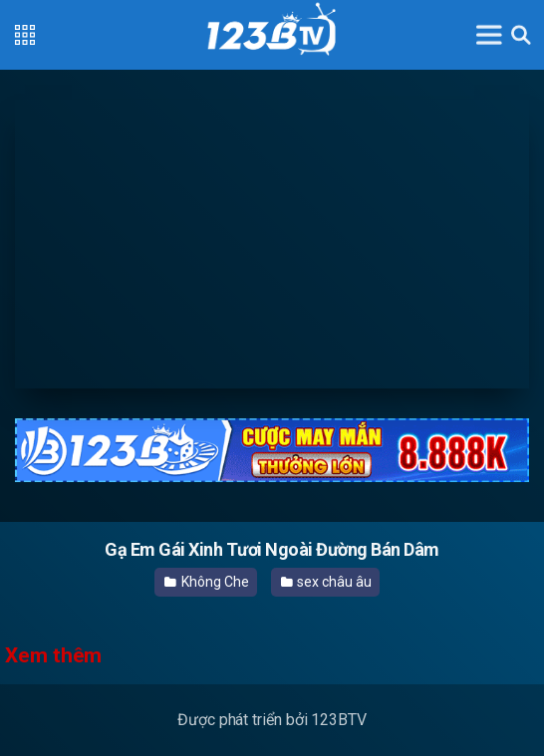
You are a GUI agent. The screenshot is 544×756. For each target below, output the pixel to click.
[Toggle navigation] (489, 34)
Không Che (206, 582)
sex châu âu (326, 582)
